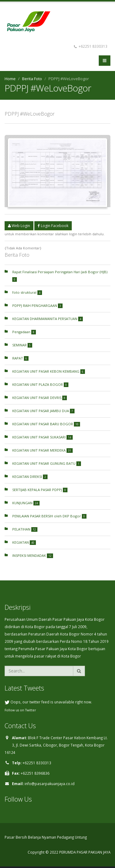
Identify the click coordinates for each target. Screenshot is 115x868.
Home (10, 79)
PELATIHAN (25, 529)
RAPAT (20, 358)
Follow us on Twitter (20, 710)
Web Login (19, 226)
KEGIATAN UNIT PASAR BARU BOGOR (46, 424)
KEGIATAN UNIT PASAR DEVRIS (40, 398)
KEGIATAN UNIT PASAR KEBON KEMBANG (49, 371)
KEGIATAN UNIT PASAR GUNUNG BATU (47, 463)
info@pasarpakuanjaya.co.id (50, 784)
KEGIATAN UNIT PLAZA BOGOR (40, 384)
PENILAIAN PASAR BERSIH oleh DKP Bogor (49, 516)
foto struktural (27, 292)
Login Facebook (53, 226)
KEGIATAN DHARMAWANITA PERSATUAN (48, 319)
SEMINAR (22, 345)
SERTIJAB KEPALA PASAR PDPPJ (40, 490)
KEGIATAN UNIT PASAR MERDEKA (42, 450)
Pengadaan (24, 332)
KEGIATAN (24, 542)
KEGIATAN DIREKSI (30, 477)
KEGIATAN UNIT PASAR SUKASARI (42, 437)
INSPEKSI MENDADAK (33, 555)
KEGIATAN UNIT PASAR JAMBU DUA (43, 411)
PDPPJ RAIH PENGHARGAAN (37, 305)
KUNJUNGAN (26, 503)
